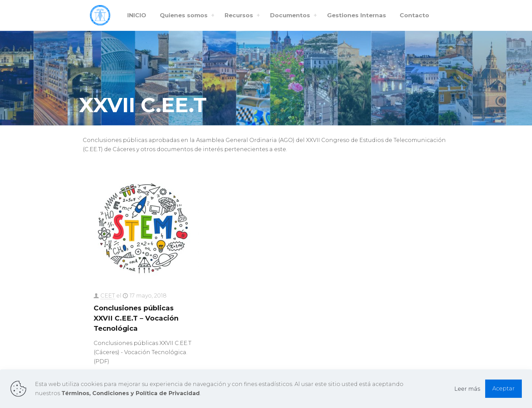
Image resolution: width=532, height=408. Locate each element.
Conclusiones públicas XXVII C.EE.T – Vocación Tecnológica (136, 318)
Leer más (467, 389)
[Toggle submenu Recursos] (258, 15)
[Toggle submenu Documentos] (315, 15)
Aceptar (503, 389)
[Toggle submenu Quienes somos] (213, 15)
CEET (108, 296)
